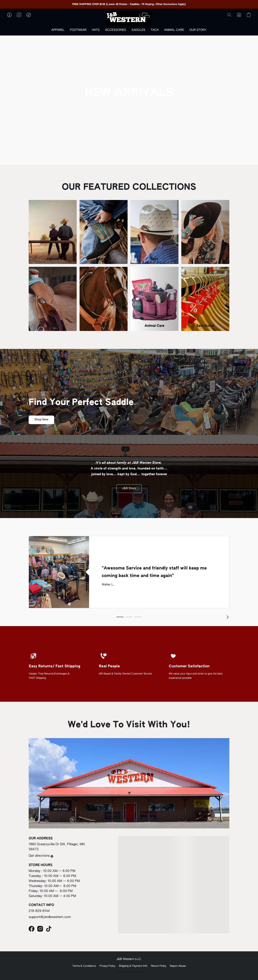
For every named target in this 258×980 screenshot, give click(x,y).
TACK (155, 30)
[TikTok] (49, 929)
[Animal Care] (154, 299)
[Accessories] (205, 232)
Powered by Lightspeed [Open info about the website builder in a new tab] (129, 972)
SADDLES (138, 30)
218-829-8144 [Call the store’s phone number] (39, 911)
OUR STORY (198, 30)
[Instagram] (40, 929)
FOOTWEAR (78, 30)
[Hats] (154, 232)
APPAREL (58, 30)
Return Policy (159, 966)
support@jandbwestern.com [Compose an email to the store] (50, 917)
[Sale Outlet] (205, 299)
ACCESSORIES (116, 30)
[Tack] (104, 299)
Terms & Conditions (84, 966)
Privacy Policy (107, 966)
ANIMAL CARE (174, 30)
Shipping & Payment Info (133, 966)
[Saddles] (53, 299)
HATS (96, 30)
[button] (129, 18)
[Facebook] (32, 929)
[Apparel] (53, 232)
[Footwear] (104, 232)
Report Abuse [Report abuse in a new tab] (178, 966)
